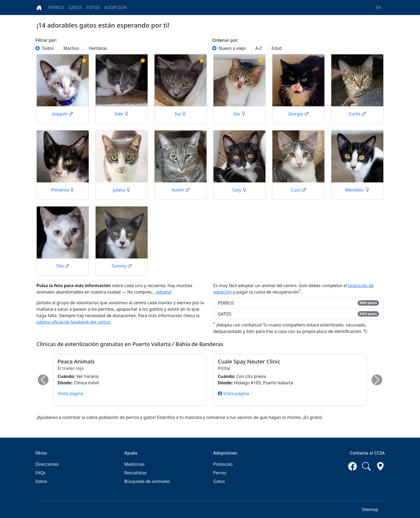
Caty (237, 190)
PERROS (56, 7)
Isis (237, 114)
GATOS (75, 7)
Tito (61, 266)
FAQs (40, 473)
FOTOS (93, 7)
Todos (48, 48)
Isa (178, 114)
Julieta (119, 190)
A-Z (259, 48)
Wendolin (355, 190)
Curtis (355, 114)
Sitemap (370, 509)
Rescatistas (135, 473)
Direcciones (47, 464)
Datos (41, 481)
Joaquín (61, 114)
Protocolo (223, 464)
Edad (277, 48)
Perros (220, 473)
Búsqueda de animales (147, 481)
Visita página (70, 393)
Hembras (98, 48)
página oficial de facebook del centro (73, 322)
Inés (119, 114)
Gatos (219, 481)
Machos (71, 48)
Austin (178, 190)
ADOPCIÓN (115, 7)
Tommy (119, 266)
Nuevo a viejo (232, 48)
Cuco (296, 190)
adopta (163, 292)
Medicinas (134, 464)
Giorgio (296, 114)
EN (379, 7)
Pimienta (61, 190)
